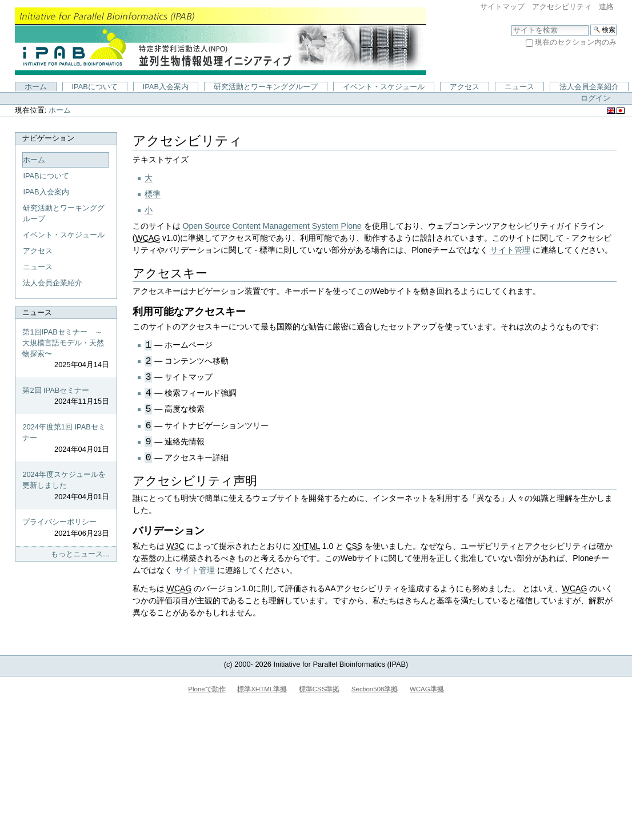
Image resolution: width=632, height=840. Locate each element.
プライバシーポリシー (66, 528)
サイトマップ (502, 7)
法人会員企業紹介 (589, 87)
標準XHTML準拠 (262, 689)
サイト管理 (510, 250)
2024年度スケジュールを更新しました (66, 486)
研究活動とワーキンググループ (266, 87)
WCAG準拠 (427, 689)
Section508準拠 (375, 689)
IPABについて (95, 87)
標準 (153, 194)
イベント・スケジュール (384, 87)
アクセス (465, 87)
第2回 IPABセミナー (66, 396)
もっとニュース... (80, 554)
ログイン (595, 98)
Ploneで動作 (207, 689)
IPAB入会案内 (166, 87)
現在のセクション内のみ (576, 42)
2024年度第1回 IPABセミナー (66, 439)
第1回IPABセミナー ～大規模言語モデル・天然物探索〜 (66, 349)
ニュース (519, 87)
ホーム (36, 87)
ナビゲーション (48, 138)
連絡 (606, 7)
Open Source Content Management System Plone (272, 226)
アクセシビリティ (562, 7)
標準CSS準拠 (319, 689)
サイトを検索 (511, 24)
